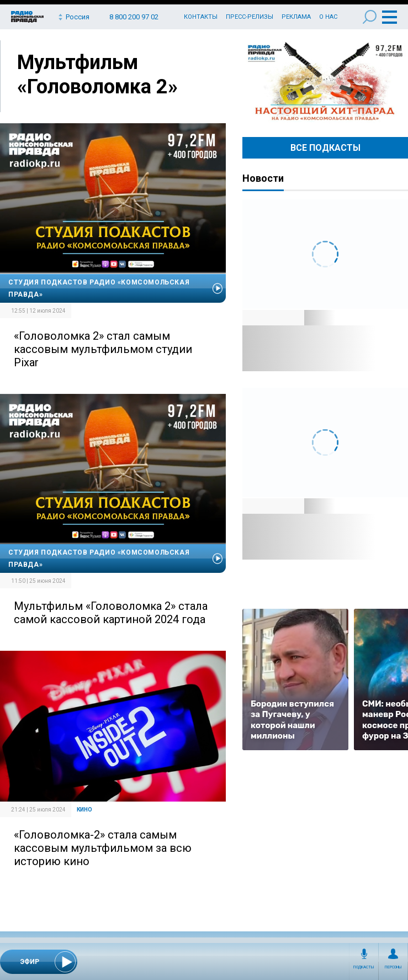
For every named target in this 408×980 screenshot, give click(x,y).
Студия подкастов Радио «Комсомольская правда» (99, 288)
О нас (328, 17)
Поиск (370, 17)
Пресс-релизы (250, 17)
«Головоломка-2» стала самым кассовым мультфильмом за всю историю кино (103, 848)
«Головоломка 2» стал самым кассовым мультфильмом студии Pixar (103, 349)
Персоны (393, 967)
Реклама (296, 17)
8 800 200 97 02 (134, 17)
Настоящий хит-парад (325, 82)
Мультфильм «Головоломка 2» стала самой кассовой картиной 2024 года (111, 613)
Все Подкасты (325, 148)
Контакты (201, 17)
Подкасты (364, 967)
